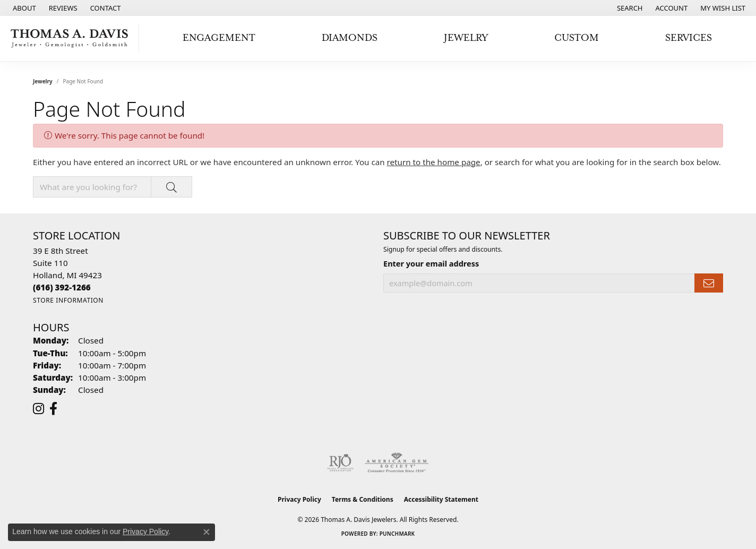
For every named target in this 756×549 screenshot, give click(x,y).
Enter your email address (431, 263)
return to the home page (434, 162)
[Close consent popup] (207, 532)
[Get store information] (68, 300)
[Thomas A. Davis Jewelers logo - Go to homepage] (72, 38)
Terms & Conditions (363, 499)
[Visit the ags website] (397, 463)
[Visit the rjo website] (340, 463)
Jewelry (466, 38)
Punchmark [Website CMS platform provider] (397, 534)
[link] (23, 8)
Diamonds (350, 38)
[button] (629, 8)
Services (689, 38)
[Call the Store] (62, 287)
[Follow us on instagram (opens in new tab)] (38, 409)
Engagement (219, 38)
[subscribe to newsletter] (709, 283)
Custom (577, 38)
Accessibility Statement (441, 499)
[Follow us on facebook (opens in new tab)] (53, 409)
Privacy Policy (299, 499)
